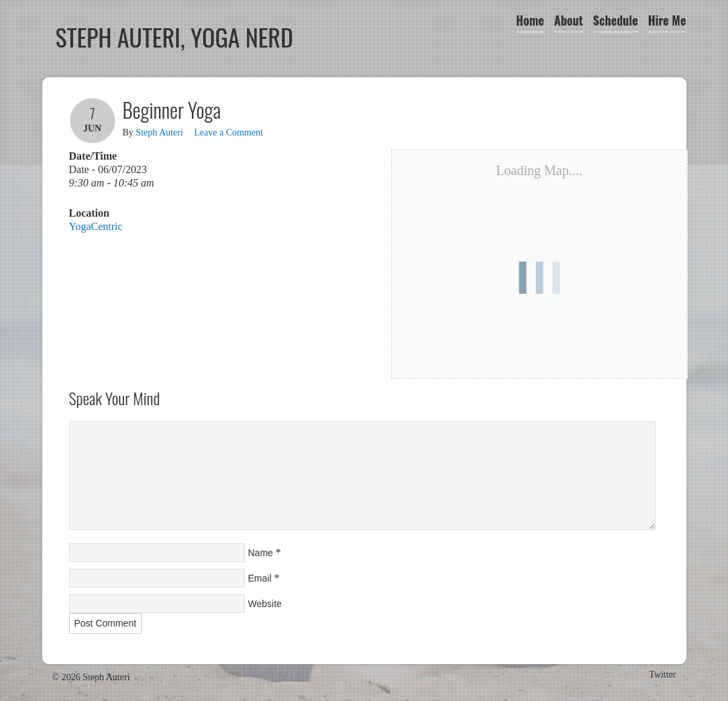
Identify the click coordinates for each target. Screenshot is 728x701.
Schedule (616, 20)
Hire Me (667, 20)
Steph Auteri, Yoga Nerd (175, 37)
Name (261, 553)
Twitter (662, 675)
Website (265, 604)
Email (260, 578)
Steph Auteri (159, 132)
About (569, 20)
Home (530, 20)
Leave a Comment (228, 132)
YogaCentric (96, 226)
